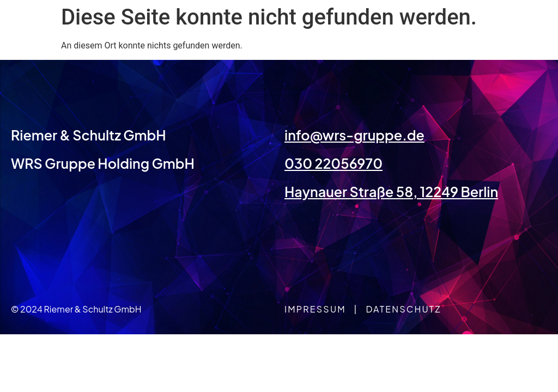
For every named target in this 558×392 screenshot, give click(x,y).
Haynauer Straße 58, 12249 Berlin (391, 192)
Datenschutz (403, 309)
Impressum (315, 309)
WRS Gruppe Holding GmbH (103, 163)
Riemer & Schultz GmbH (89, 135)
